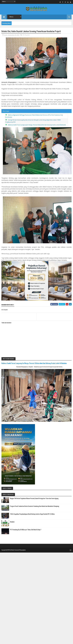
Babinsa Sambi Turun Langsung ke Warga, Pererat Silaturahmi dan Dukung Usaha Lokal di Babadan (37, 126)
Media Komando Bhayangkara (19, 551)
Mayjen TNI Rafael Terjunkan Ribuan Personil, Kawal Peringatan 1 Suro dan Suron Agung (34, 499)
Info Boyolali (26, 36)
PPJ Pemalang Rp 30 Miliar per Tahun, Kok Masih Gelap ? (26, 530)
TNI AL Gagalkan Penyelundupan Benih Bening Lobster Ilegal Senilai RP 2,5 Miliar (32, 515)
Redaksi (12, 523)
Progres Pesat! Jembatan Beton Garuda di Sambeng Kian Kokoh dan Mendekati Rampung (35, 507)
